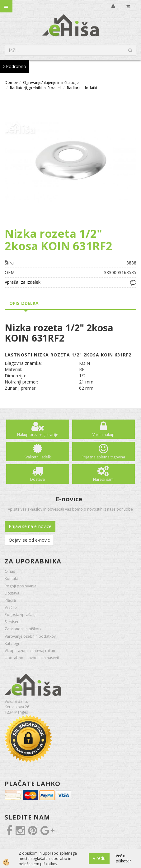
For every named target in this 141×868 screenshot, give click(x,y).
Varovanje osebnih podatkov (30, 636)
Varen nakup (103, 435)
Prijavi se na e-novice (30, 526)
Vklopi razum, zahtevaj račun (30, 651)
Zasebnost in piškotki (23, 629)
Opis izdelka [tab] (24, 303)
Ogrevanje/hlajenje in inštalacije (51, 83)
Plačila (10, 600)
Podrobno (15, 66)
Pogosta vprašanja (21, 615)
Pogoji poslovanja (21, 586)
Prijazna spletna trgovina (103, 457)
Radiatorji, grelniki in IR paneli (36, 88)
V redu (99, 858)
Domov (11, 83)
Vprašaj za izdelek (23, 282)
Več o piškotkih (124, 858)
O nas (10, 571)
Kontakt (11, 579)
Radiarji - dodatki (82, 88)
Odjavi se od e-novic (29, 540)
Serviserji (13, 622)
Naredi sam (103, 479)
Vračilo (11, 607)
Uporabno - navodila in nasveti (32, 658)
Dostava (38, 479)
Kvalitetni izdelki (38, 457)
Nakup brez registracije (38, 435)
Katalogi (12, 643)
